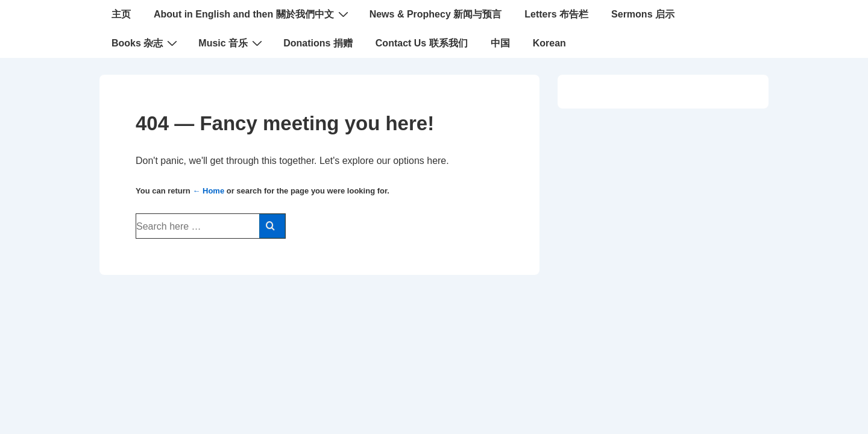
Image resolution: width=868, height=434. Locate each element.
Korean (549, 43)
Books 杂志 (146, 43)
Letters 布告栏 (556, 14)
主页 (121, 14)
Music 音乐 (232, 43)
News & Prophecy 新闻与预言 (436, 14)
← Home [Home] (208, 191)
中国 (500, 43)
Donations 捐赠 (318, 43)
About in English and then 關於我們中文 (253, 14)
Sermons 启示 (643, 14)
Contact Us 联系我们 (422, 43)
